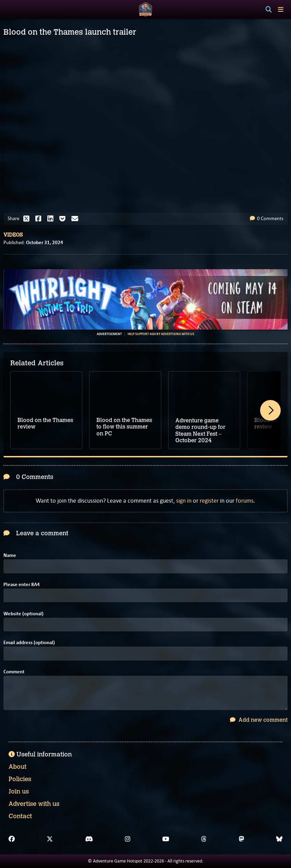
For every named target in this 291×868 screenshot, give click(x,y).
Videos (13, 235)
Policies (20, 779)
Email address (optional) (29, 643)
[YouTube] (166, 839)
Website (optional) (24, 614)
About (18, 767)
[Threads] (204, 839)
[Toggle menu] (281, 9)
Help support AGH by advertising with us (161, 334)
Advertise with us (34, 804)
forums (245, 501)
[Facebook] (12, 839)
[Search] (269, 10)
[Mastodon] (242, 839)
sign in (184, 501)
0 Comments (267, 218)
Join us (19, 791)
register (209, 501)
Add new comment (259, 720)
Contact (20, 816)
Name (10, 555)
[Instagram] (128, 839)
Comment (14, 672)
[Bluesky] (279, 839)
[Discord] (89, 839)
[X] (50, 839)
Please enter (22, 585)
